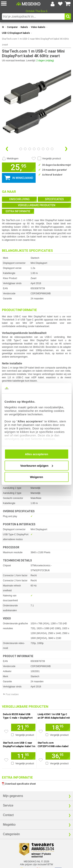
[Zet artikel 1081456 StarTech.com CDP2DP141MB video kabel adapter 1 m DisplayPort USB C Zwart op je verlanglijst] (41, 760)
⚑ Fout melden (11, 694)
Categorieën (11, 834)
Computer (12, 27)
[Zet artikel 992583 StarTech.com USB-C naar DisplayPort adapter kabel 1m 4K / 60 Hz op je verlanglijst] (6, 760)
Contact (8, 815)
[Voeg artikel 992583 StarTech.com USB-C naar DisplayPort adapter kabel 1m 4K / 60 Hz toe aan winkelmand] (23, 756)
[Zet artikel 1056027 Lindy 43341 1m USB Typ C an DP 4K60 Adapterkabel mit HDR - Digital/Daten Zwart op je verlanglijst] (41, 732)
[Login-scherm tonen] (53, 4)
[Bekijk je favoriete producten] (60, 4)
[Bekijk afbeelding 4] (39, 149)
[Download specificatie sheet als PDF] (36, 783)
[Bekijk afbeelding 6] (48, 149)
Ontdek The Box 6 (37, 11)
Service (8, 805)
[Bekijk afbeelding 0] (21, 149)
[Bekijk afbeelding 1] (25, 149)
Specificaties (54, 199)
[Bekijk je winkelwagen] (68, 4)
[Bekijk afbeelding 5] (43, 149)
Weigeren (36, 477)
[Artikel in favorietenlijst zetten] (34, 159)
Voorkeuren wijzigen (37, 465)
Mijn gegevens (13, 796)
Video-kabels (38, 27)
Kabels (24, 27)
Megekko (9, 825)
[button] (9, 4)
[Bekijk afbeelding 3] (34, 149)
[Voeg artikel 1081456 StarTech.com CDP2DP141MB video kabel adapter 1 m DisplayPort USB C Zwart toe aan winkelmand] (58, 756)
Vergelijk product (52, 158)
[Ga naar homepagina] (28, 4)
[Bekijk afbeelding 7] (52, 149)
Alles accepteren (36, 454)
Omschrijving (19, 199)
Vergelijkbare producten (37, 205)
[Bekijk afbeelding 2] (30, 149)
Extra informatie (18, 211)
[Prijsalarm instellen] (10, 159)
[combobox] (33, 17)
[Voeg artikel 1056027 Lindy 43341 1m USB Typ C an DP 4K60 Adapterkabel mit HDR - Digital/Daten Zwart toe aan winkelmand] (58, 727)
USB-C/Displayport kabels (16, 33)
